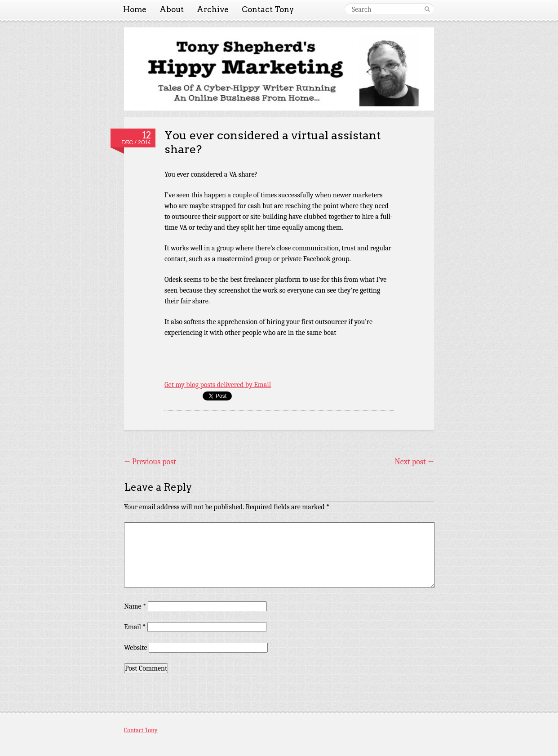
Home (135, 9)
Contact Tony (268, 9)
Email (135, 627)
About (172, 9)
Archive (213, 9)
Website (135, 648)
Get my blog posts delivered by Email (218, 385)
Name (135, 606)
